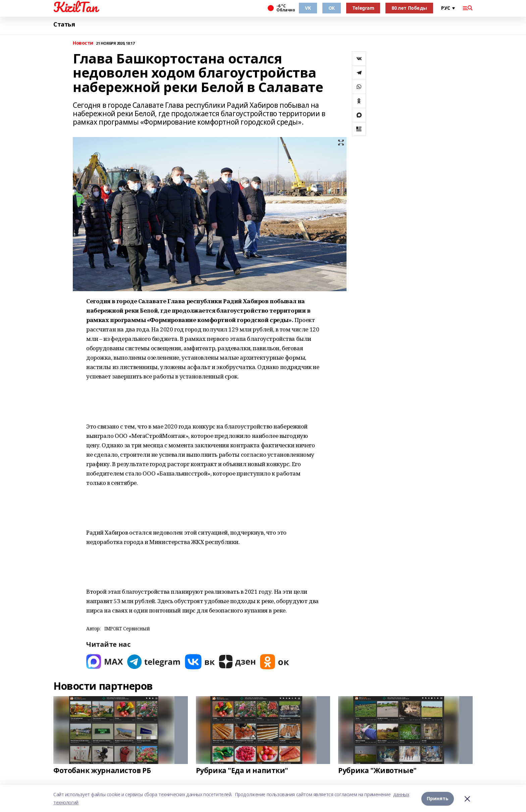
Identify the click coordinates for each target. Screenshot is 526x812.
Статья (64, 24)
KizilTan (75, 7)
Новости (83, 43)
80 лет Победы (409, 8)
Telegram (363, 8)
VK (308, 8)
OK (332, 8)
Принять (438, 798)
